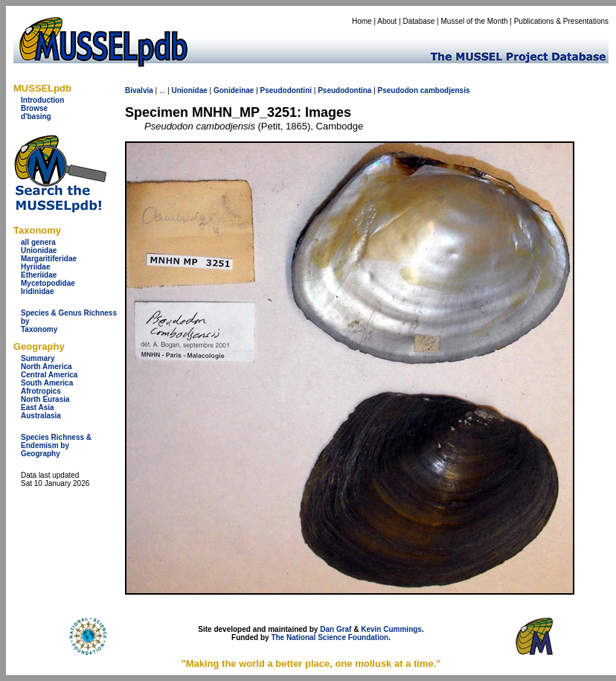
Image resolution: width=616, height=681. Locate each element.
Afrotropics (41, 391)
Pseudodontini (286, 90)
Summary (38, 358)
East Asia (38, 407)
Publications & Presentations (561, 21)
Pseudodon (398, 90)
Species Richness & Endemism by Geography (56, 445)
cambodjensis (445, 90)
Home (362, 21)
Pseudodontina (344, 90)
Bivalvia (139, 90)
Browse (34, 108)
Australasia (41, 416)
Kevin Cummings (391, 629)
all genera (38, 242)
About (387, 21)
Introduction (42, 100)
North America (46, 367)
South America (47, 383)
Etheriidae (39, 275)
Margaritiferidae (49, 259)
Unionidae (39, 250)
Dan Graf (336, 629)
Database (419, 21)
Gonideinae (234, 90)
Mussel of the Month (475, 21)
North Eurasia (45, 399)
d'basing (36, 116)
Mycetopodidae (48, 283)
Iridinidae (37, 291)
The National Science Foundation (330, 637)
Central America (49, 375)
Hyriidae (35, 267)
